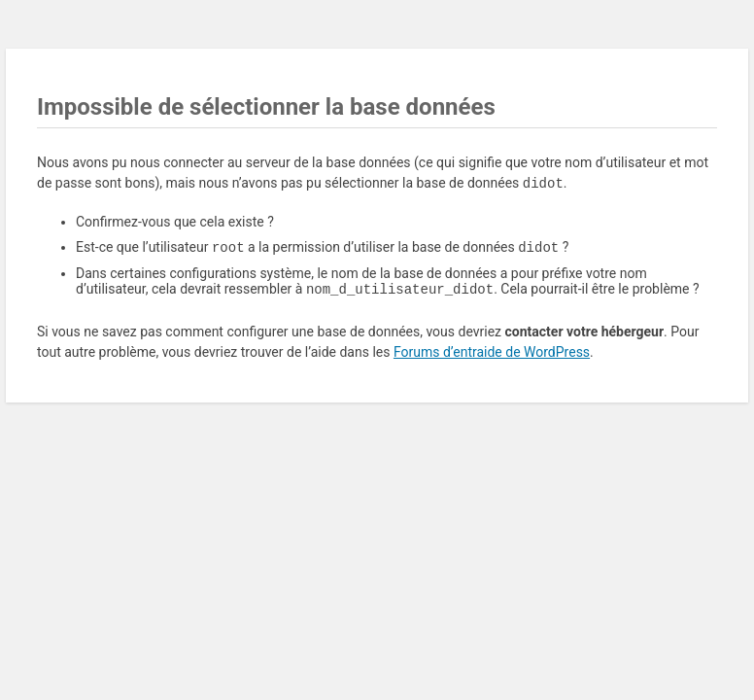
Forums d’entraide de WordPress (492, 356)
